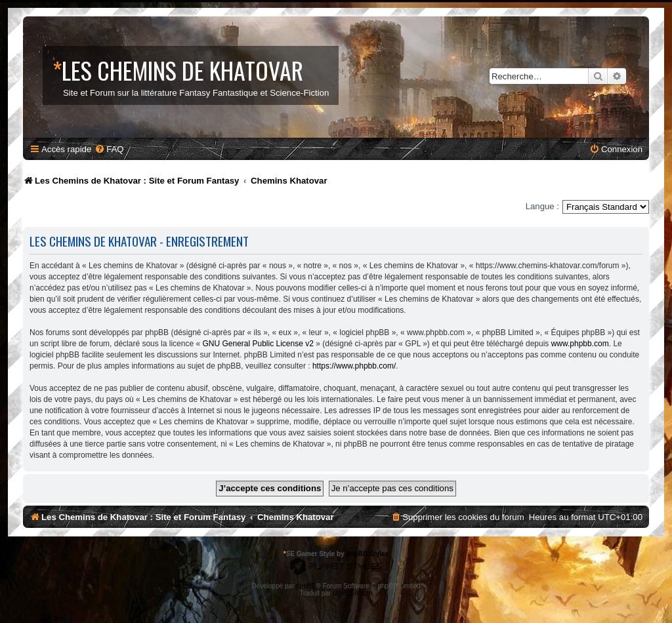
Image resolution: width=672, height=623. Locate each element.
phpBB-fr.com (353, 593)
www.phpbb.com (580, 344)
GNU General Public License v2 (258, 344)
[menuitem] (109, 149)
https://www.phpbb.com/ (354, 366)
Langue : (542, 206)
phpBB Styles (367, 554)
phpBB (306, 586)
